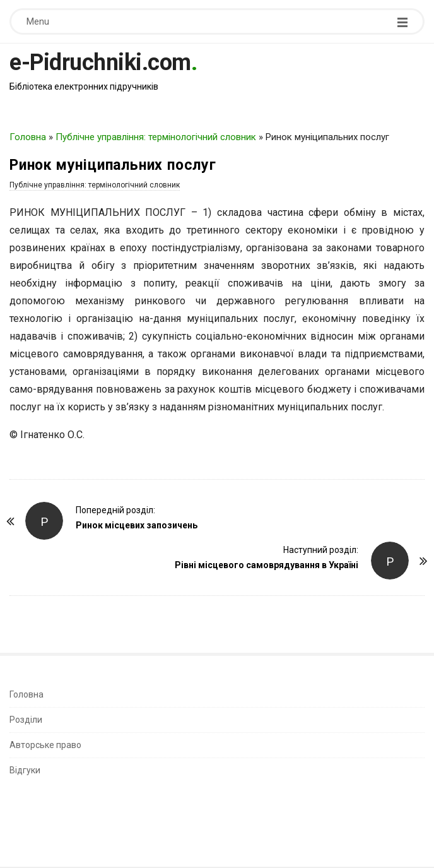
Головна (28, 137)
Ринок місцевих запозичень (137, 525)
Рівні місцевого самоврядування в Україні (267, 565)
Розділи (26, 720)
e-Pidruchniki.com (100, 62)
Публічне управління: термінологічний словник (156, 137)
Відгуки (25, 770)
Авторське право (45, 745)
